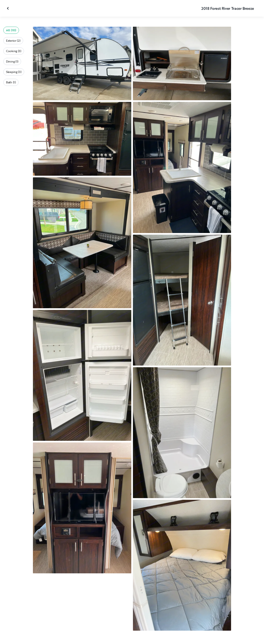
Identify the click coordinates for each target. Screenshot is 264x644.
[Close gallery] (8, 8)
